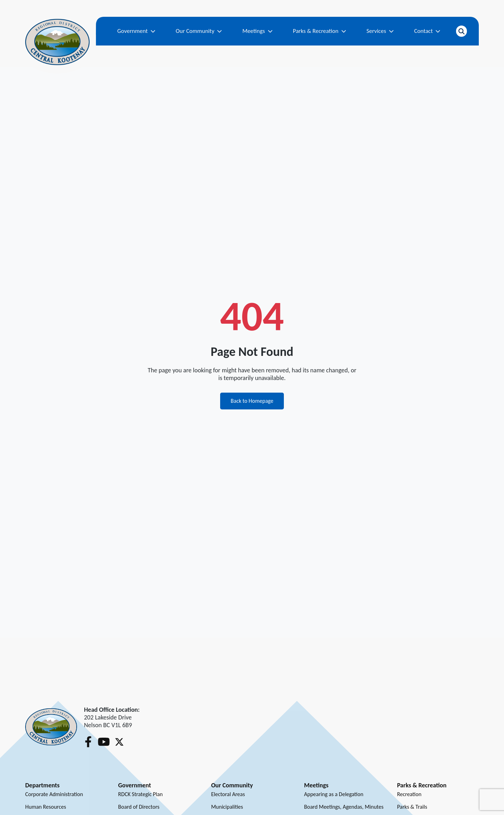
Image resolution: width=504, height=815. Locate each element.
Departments (42, 785)
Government (136, 31)
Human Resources (46, 807)
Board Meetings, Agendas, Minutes (344, 807)
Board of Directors (139, 807)
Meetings (257, 31)
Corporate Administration (54, 794)
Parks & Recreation (320, 31)
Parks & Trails (412, 807)
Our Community (199, 31)
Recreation (409, 794)
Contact (427, 31)
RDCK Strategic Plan (141, 794)
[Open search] (461, 31)
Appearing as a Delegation (334, 794)
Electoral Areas (228, 794)
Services (380, 31)
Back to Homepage (252, 401)
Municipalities (227, 807)
